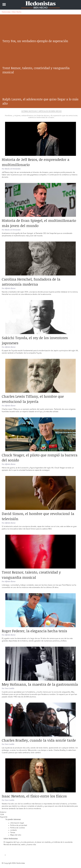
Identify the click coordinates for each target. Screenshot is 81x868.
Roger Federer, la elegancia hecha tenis (34, 631)
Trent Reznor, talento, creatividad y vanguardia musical (31, 575)
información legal (17, 823)
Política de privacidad (19, 825)
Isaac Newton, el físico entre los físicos (34, 796)
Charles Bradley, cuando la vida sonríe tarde (39, 740)
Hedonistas (41, 3)
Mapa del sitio (16, 835)
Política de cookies (18, 828)
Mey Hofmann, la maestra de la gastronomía (40, 684)
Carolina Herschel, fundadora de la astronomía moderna (31, 282)
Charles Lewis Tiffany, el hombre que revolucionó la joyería (33, 399)
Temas (13, 833)
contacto (14, 830)
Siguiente (4, 817)
